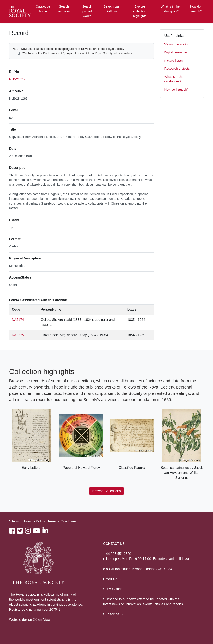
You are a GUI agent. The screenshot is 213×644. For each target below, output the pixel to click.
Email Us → (112, 579)
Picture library (174, 60)
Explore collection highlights (140, 11)
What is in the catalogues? (170, 9)
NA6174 (18, 320)
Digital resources (176, 52)
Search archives (64, 9)
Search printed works (87, 11)
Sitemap (15, 521)
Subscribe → (114, 614)
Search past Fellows (112, 9)
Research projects (177, 68)
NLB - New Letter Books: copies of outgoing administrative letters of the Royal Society (68, 49)
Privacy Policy (35, 521)
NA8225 (18, 335)
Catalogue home (43, 9)
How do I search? (196, 9)
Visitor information (177, 44)
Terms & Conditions (62, 521)
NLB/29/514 (17, 79)
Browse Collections (106, 491)
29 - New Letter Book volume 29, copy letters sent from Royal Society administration (77, 53)
